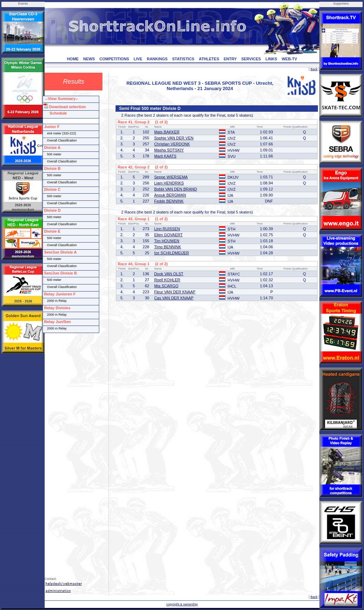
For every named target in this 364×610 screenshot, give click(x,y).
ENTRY (230, 59)
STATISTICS (183, 59)
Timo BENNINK (168, 247)
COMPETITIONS (114, 59)
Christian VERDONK (172, 144)
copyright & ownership (182, 604)
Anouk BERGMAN (170, 195)
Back (314, 69)
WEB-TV (289, 59)
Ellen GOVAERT (168, 235)
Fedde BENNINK (169, 201)
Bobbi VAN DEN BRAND (176, 189)
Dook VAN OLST (169, 274)
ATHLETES (209, 59)
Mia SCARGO (166, 286)
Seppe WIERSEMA (171, 177)
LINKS (271, 59)
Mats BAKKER (167, 132)
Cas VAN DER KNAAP (174, 298)
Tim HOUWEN (167, 241)
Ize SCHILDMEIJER (172, 253)
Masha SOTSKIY (169, 150)
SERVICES (251, 59)
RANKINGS (157, 59)
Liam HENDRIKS (169, 183)
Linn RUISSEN (167, 229)
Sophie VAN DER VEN (174, 138)
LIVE (138, 59)
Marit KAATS (165, 156)
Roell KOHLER (167, 280)
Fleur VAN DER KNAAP (175, 292)
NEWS (89, 59)
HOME (73, 59)
